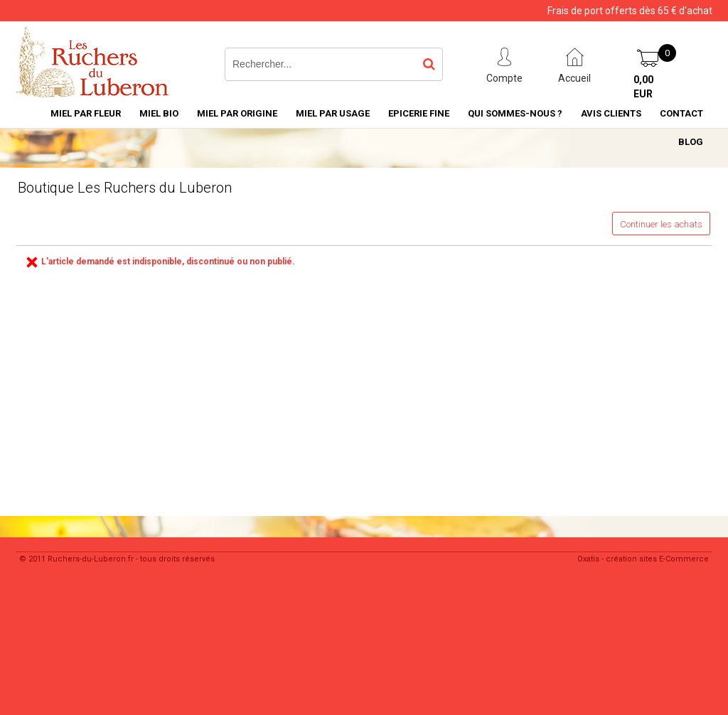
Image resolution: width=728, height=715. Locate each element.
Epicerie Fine (419, 113)
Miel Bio (159, 113)
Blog (691, 142)
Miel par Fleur (86, 113)
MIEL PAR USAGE (333, 113)
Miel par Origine (237, 113)
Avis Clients (611, 113)
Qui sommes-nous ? (515, 113)
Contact (681, 113)
